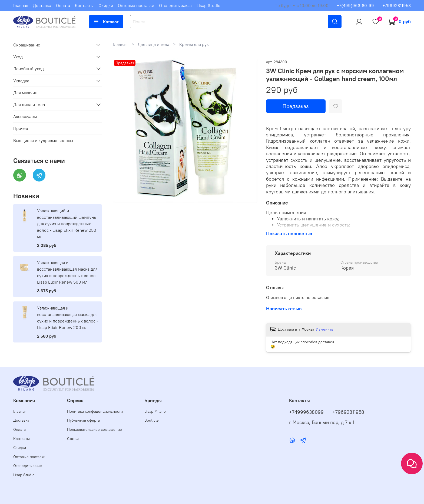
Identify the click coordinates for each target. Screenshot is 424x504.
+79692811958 (397, 5)
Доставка (42, 5)
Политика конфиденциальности (95, 411)
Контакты (84, 5)
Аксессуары (25, 116)
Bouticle (152, 420)
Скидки (106, 5)
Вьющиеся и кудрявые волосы (43, 140)
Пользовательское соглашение (95, 429)
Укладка (21, 81)
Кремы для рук (194, 44)
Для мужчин (25, 93)
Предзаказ (296, 106)
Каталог (106, 22)
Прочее (21, 128)
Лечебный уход (29, 69)
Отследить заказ (175, 5)
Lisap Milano (155, 411)
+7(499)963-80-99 (355, 5)
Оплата (63, 5)
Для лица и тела (153, 44)
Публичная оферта (83, 420)
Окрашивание (27, 45)
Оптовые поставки (136, 5)
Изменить (324, 329)
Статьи (73, 439)
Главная (21, 5)
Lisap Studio (208, 5)
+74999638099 (306, 412)
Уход (18, 57)
